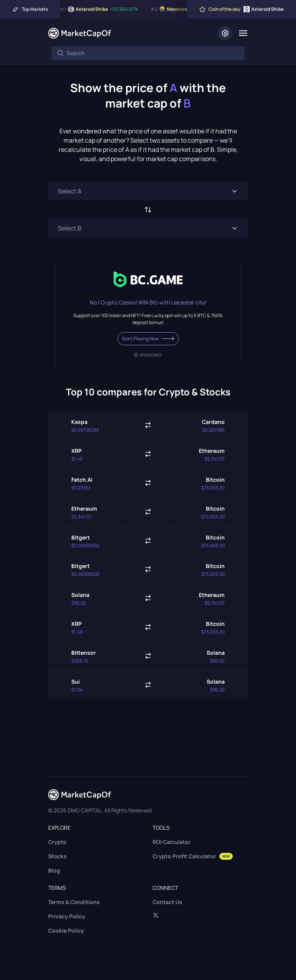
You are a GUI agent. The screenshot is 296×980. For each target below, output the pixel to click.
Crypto (57, 842)
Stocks (57, 856)
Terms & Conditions (74, 902)
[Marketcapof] (80, 33)
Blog (54, 870)
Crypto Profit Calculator (193, 856)
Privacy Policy (67, 916)
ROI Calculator (172, 842)
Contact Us (167, 902)
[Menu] (243, 33)
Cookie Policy (66, 930)
